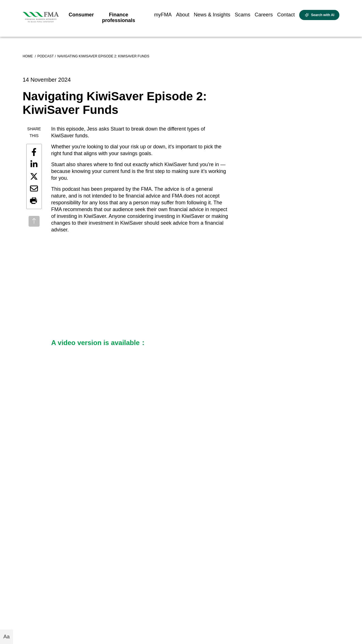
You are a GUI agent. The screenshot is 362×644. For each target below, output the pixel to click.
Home (28, 56)
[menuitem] (81, 16)
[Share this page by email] (34, 188)
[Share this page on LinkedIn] (34, 164)
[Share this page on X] (34, 176)
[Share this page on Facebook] (34, 152)
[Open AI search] (319, 15)
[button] (34, 201)
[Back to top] (34, 221)
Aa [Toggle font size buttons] (7, 637)
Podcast (46, 56)
